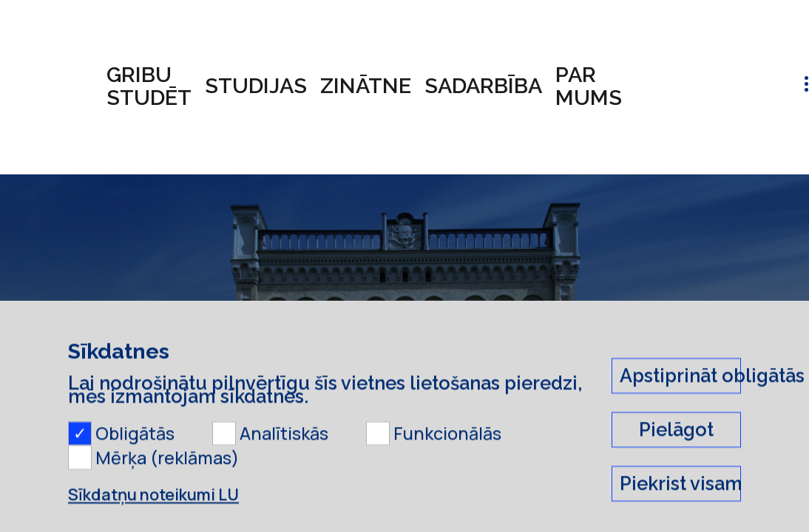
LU (82, 374)
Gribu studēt (149, 86)
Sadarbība (483, 86)
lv (762, 86)
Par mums (589, 86)
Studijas (256, 86)
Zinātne (366, 86)
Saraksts (236, 374)
